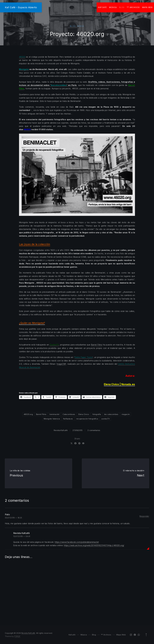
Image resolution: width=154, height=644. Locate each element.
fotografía (97, 414)
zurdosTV (105, 419)
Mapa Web (147, 7)
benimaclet (54, 414)
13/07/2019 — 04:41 (22, 536)
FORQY (17, 636)
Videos (80, 26)
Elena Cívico (84, 414)
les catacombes (111, 414)
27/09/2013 (78, 430)
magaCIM (61, 364)
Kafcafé (102, 7)
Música (113, 7)
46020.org (28, 414)
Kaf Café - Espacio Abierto (21, 7)
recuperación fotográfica (87, 419)
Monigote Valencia (52, 419)
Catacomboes (69, 414)
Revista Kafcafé (61, 430)
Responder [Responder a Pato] (144, 516)
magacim (126, 414)
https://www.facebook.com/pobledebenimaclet (77, 542)
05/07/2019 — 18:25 (14, 518)
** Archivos (133, 7)
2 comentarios (94, 430)
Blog (122, 7)
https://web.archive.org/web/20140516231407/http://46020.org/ (94, 545)
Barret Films (97, 345)
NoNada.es (68, 419)
